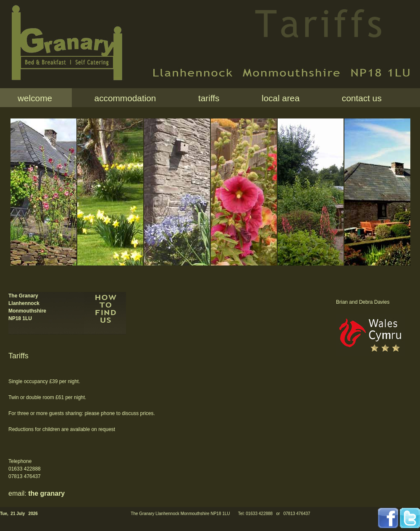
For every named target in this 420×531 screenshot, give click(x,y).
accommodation (123, 98)
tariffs (206, 98)
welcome (35, 98)
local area (278, 98)
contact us (359, 98)
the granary (46, 493)
